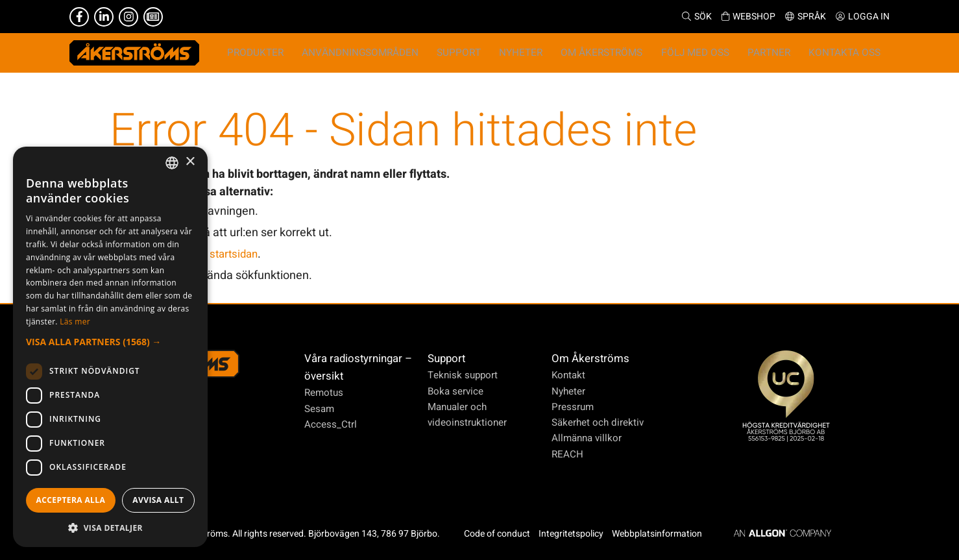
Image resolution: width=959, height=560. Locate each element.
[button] (110, 342)
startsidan (236, 262)
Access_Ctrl (332, 424)
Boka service (455, 391)
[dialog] (110, 347)
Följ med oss (712, 56)
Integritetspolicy (575, 534)
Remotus (325, 393)
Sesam (321, 409)
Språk (806, 17)
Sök (697, 17)
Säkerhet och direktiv (595, 422)
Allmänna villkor (584, 439)
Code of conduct (501, 534)
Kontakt (564, 376)
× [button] (190, 162)
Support (445, 359)
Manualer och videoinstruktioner (467, 415)
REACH (564, 454)
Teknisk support (462, 376)
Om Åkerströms (587, 359)
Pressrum (568, 407)
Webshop (748, 17)
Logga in (863, 17)
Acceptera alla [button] (71, 500)
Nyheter (565, 391)
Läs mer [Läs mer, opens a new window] (75, 322)
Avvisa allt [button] (158, 500)
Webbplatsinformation (661, 534)
